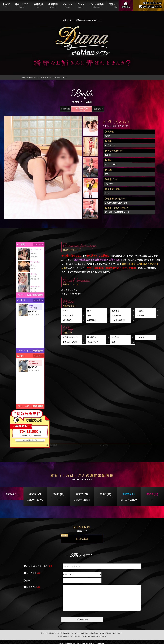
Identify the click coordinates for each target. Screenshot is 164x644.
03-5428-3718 (150, 7)
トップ (6, 6)
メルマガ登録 (97, 6)
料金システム (22, 6)
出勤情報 (53, 6)
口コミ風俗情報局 (35, 295)
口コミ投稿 (82, 539)
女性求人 (126, 5)
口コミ (81, 6)
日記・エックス (117, 6)
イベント (68, 6)
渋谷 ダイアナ (104, 445)
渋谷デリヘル (22, 295)
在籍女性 (39, 6)
